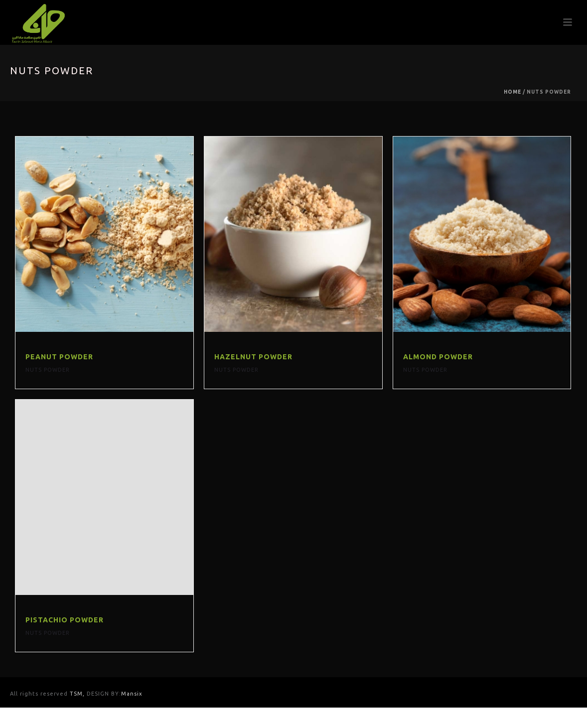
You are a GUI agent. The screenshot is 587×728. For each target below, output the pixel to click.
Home (513, 92)
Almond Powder (438, 357)
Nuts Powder (48, 370)
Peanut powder (59, 357)
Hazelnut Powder (253, 357)
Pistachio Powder (65, 620)
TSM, (78, 694)
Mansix (132, 694)
